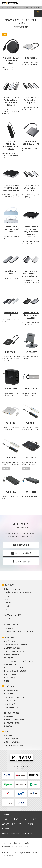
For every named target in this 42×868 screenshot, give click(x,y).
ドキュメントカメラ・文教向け (15, 671)
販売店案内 (8, 735)
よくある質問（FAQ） (12, 690)
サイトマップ (7, 843)
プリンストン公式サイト (13, 739)
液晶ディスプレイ (12, 628)
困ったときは (9, 686)
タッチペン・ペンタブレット (14, 651)
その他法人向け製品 (11, 624)
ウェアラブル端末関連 (12, 648)
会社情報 (5, 814)
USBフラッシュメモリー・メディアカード (19, 661)
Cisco (8, 599)
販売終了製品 (9, 716)
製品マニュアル (11, 701)
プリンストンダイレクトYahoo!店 (16, 745)
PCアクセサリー (10, 658)
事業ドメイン (17, 824)
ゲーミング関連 (9, 678)
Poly (7, 596)
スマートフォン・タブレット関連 (16, 645)
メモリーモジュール (11, 664)
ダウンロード (9, 693)
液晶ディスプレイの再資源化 (14, 720)
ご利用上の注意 (8, 846)
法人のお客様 (9, 585)
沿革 (34, 819)
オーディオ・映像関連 (12, 654)
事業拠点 (15, 819)
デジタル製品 (10, 8)
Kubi (7, 609)
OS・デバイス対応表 (11, 713)
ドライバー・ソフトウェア (15, 697)
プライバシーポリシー (23, 846)
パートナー (26, 819)
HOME (3, 8)
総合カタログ (10, 704)
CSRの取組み (30, 824)
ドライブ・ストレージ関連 (13, 668)
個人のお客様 (9, 637)
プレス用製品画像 (12, 707)
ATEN (8, 619)
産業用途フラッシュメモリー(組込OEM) (19, 632)
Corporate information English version (18, 833)
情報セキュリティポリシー (23, 843)
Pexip (8, 606)
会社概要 (5, 819)
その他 (6, 681)
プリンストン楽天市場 (12, 742)
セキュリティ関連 (10, 674)
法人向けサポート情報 (12, 723)
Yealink (8, 603)
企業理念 (5, 824)
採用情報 (5, 828)
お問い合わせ (9, 726)
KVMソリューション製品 (13, 615)
